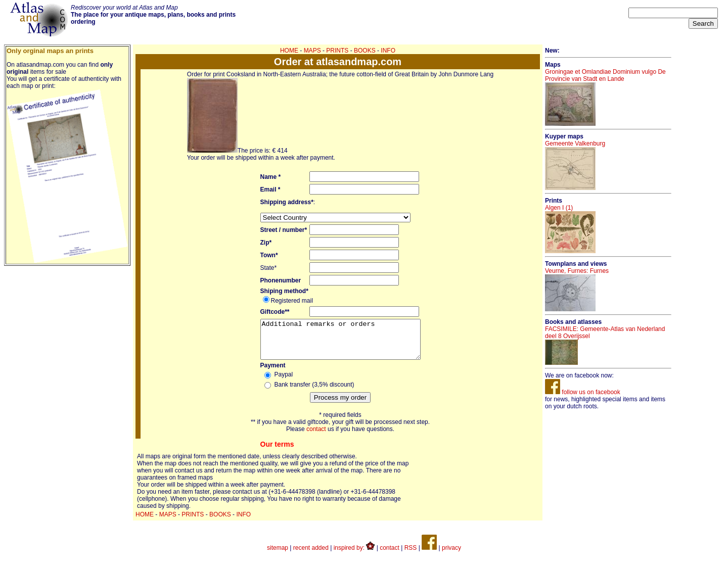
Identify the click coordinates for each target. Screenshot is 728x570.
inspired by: (354, 555)
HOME (289, 51)
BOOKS (365, 51)
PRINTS (337, 51)
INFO (388, 51)
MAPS (312, 51)
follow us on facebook (583, 392)
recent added (311, 555)
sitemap (278, 555)
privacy (451, 555)
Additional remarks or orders (340, 343)
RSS (411, 555)
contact (316, 437)
